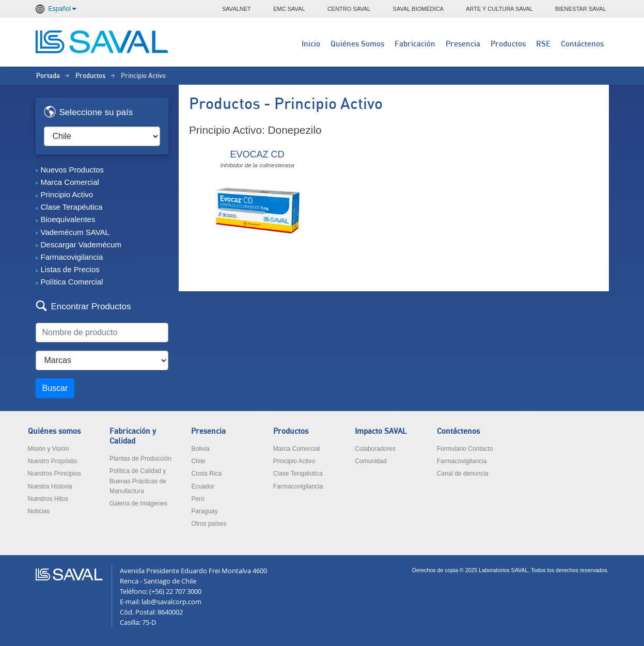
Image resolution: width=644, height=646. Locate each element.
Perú (198, 499)
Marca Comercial (70, 182)
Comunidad (371, 461)
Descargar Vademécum (81, 245)
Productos (508, 44)
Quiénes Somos (357, 44)
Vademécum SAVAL (75, 232)
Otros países (209, 524)
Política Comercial (72, 282)
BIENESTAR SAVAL (580, 9)
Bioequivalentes (68, 219)
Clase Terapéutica (72, 207)
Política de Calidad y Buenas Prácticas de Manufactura (138, 481)
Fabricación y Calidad (133, 436)
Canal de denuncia (463, 474)
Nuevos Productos (73, 170)
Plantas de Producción (140, 459)
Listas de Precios (70, 269)
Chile (198, 461)
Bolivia (200, 449)
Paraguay (204, 511)
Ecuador (203, 486)
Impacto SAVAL (381, 431)
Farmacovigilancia (72, 257)
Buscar (55, 388)
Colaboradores (375, 449)
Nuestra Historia (50, 486)
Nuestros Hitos (48, 499)
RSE (543, 44)
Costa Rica (206, 474)
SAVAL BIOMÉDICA (418, 9)
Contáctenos (582, 44)
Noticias (39, 511)
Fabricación (415, 44)
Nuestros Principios (54, 474)
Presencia (463, 44)
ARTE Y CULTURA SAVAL (499, 9)
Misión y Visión (49, 449)
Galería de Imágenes (138, 503)
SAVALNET (237, 9)
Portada (48, 76)
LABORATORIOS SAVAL (103, 42)
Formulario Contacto (465, 449)
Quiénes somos (54, 431)
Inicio (311, 44)
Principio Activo (67, 194)
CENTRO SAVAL (349, 9)
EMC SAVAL (289, 9)
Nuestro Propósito (53, 461)
